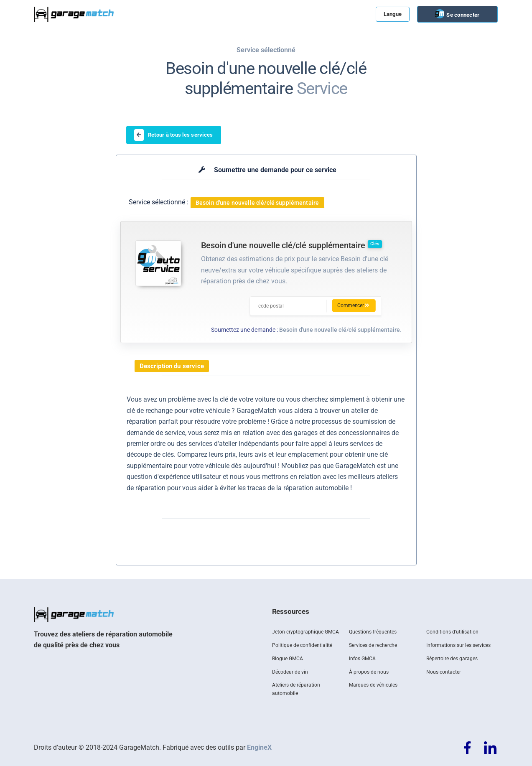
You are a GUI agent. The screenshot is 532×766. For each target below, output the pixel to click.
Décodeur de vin (290, 672)
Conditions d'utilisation (452, 632)
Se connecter (462, 15)
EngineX (259, 747)
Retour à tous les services (174, 135)
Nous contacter (444, 672)
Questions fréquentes (373, 632)
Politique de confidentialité (302, 645)
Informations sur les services (458, 645)
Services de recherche (373, 645)
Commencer (354, 306)
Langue (393, 14)
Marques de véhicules (373, 685)
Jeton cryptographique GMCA (305, 632)
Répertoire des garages (452, 659)
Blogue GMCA (288, 659)
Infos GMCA (362, 659)
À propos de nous (369, 672)
